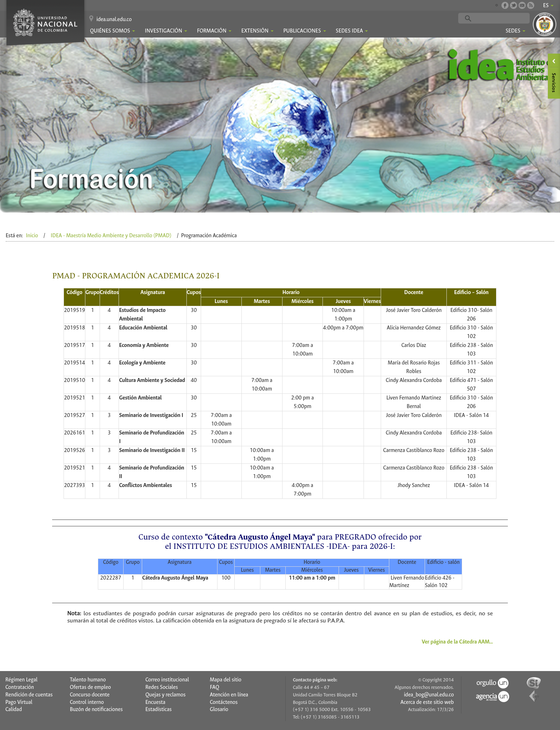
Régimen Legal (21, 680)
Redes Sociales (162, 687)
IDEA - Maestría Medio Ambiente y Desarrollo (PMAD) (111, 236)
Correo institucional (167, 680)
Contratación (20, 687)
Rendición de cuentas (29, 695)
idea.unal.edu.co (114, 19)
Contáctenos (224, 702)
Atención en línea (229, 695)
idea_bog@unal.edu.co (429, 695)
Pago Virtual (19, 702)
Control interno (87, 702)
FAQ (214, 687)
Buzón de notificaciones (96, 709)
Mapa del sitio (225, 680)
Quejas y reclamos (166, 695)
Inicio (32, 236)
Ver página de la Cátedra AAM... (457, 642)
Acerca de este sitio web (427, 702)
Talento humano (88, 680)
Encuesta (155, 702)
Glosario (219, 709)
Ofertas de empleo (90, 687)
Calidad (14, 709)
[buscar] (505, 19)
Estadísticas (159, 709)
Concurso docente (89, 695)
